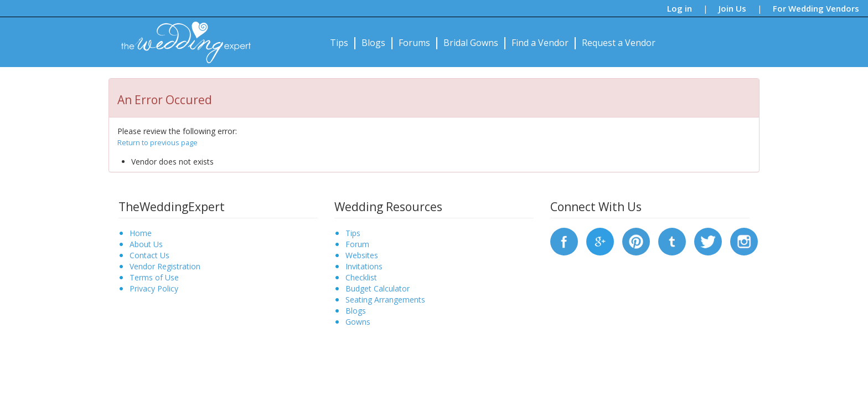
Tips (339, 43)
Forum (357, 244)
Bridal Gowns (471, 43)
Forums (414, 43)
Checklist (361, 277)
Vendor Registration (165, 266)
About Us (146, 244)
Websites (362, 255)
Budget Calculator (378, 288)
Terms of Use (154, 277)
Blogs (373, 43)
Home (141, 233)
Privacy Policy (154, 288)
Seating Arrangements (385, 300)
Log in (680, 8)
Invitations (364, 266)
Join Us (732, 8)
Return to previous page (157, 142)
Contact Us (149, 255)
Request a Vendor (619, 43)
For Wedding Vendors (816, 8)
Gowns (358, 322)
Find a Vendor (540, 43)
